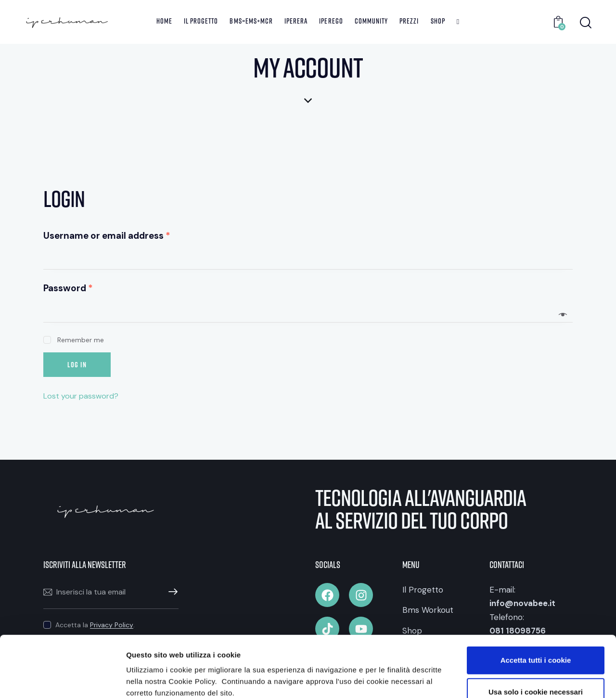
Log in (77, 365)
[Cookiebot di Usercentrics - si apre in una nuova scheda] (62, 679)
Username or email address (107, 236)
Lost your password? (81, 396)
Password (68, 288)
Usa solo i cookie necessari (536, 635)
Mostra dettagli (511, 679)
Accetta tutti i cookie (536, 603)
